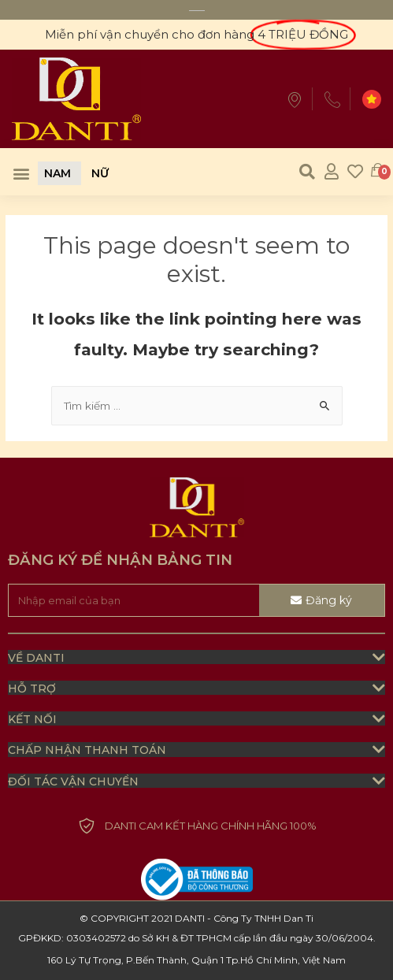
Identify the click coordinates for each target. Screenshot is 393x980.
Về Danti (36, 658)
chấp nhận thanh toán (87, 750)
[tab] (196, 657)
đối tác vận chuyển (73, 781)
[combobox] (197, 406)
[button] (21, 174)
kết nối (32, 719)
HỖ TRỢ (32, 689)
